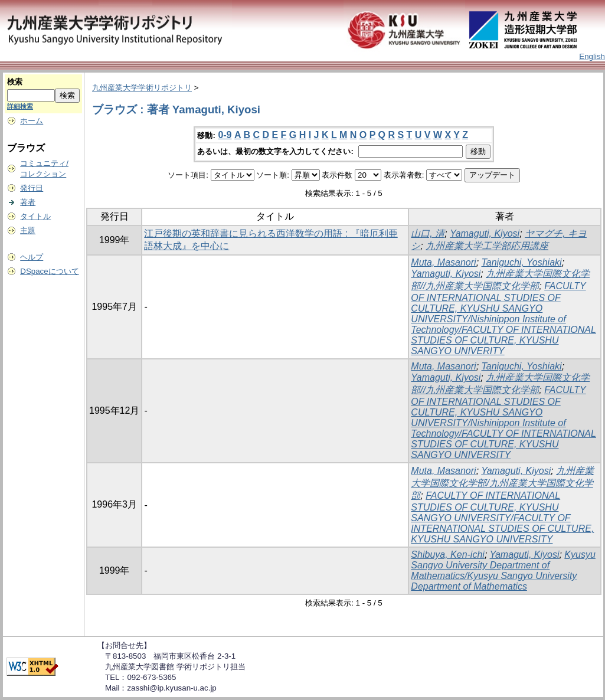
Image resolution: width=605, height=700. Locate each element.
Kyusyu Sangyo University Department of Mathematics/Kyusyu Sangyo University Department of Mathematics (503, 570)
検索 (15, 82)
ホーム (32, 121)
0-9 (225, 135)
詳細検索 (20, 106)
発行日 (32, 188)
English (592, 56)
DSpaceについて (49, 271)
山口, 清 (428, 233)
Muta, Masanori (443, 262)
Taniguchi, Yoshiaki (522, 262)
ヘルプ (32, 257)
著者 (28, 202)
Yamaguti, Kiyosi (485, 233)
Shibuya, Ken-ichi (448, 555)
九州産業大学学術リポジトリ (142, 88)
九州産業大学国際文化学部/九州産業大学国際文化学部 (502, 483)
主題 (28, 230)
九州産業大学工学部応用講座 (487, 246)
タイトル (35, 216)
